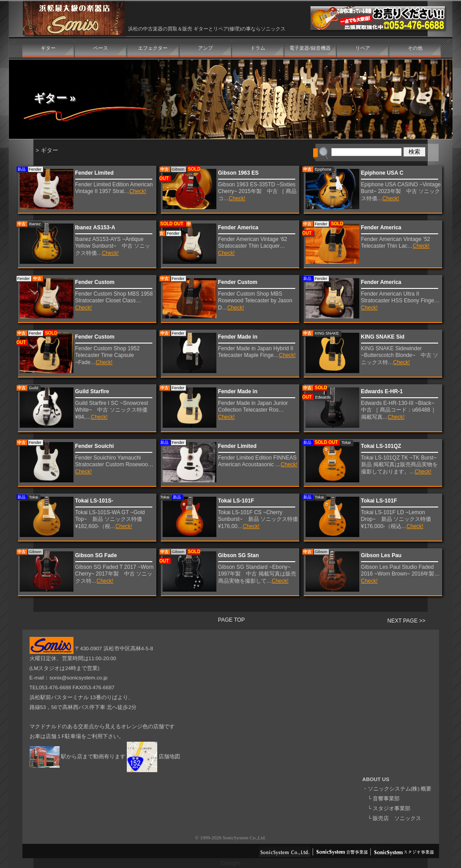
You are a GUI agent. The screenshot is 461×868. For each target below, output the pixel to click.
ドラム (258, 48)
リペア (363, 48)
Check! (138, 191)
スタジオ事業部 (392, 808)
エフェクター (153, 48)
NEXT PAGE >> (407, 621)
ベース (101, 48)
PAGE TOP (232, 620)
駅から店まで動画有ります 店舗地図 (105, 756)
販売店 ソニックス (397, 818)
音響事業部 (386, 799)
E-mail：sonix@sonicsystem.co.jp (69, 678)
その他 (415, 48)
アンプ (205, 48)
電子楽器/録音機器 (310, 48)
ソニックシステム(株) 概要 (400, 789)
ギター (48, 48)
